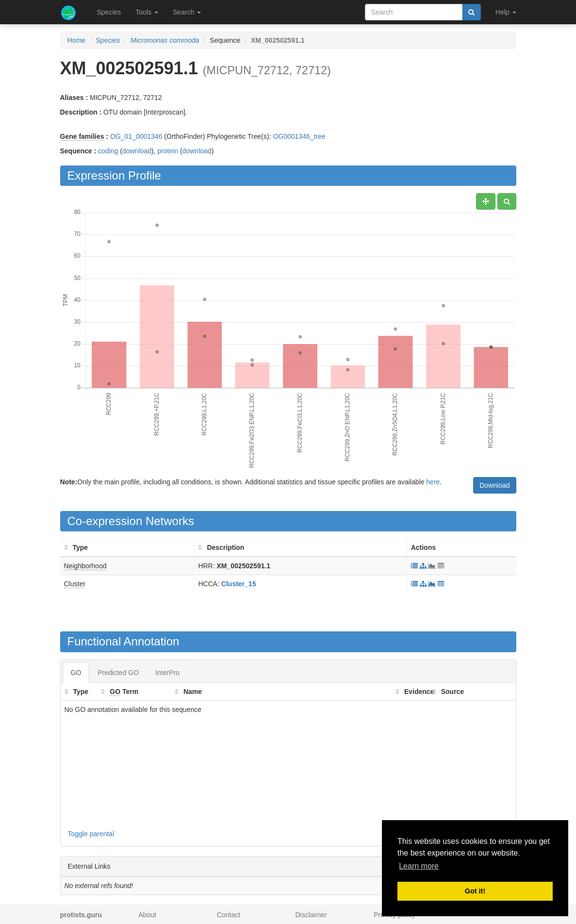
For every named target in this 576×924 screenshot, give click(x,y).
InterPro (167, 673)
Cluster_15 (239, 584)
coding (108, 151)
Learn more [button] (419, 866)
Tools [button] (147, 12)
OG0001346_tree (299, 136)
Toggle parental (91, 834)
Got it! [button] (475, 891)
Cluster (75, 584)
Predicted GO (118, 673)
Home (76, 40)
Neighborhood (85, 566)
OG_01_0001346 (136, 136)
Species (109, 12)
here (433, 482)
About (147, 915)
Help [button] (506, 12)
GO (76, 673)
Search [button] (187, 12)
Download (494, 485)
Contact (229, 915)
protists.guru (81, 915)
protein (168, 151)
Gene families (82, 136)
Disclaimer (311, 915)
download (137, 151)
